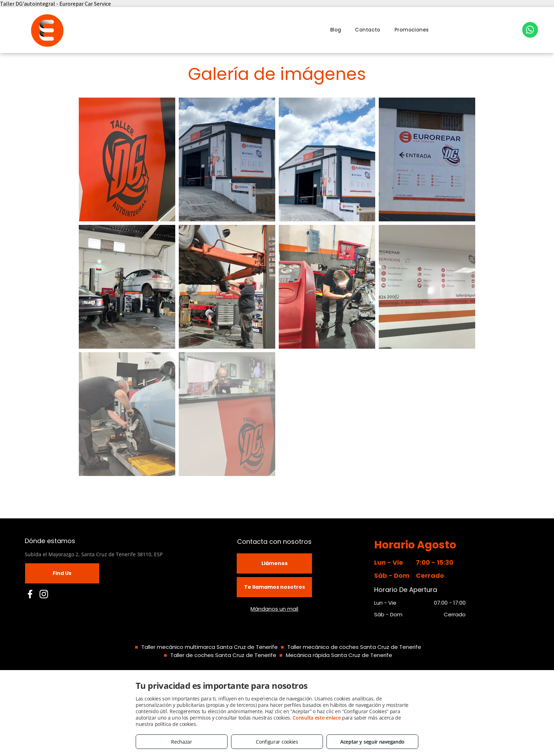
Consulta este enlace (317, 718)
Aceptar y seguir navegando (372, 742)
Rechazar (182, 742)
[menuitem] (336, 30)
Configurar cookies (277, 742)
